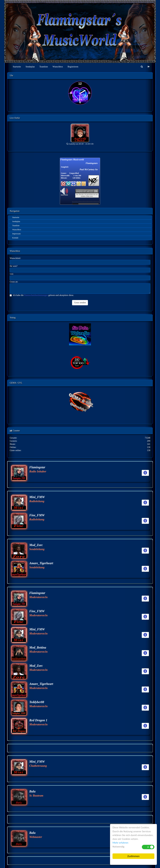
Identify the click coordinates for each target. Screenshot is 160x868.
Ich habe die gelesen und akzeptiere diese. (42, 295)
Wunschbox (58, 67)
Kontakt (15, 238)
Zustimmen (133, 856)
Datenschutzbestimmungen (36, 295)
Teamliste (44, 67)
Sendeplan (30, 67)
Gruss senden (80, 303)
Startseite (17, 67)
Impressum (16, 234)
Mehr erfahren (120, 843)
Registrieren (73, 67)
